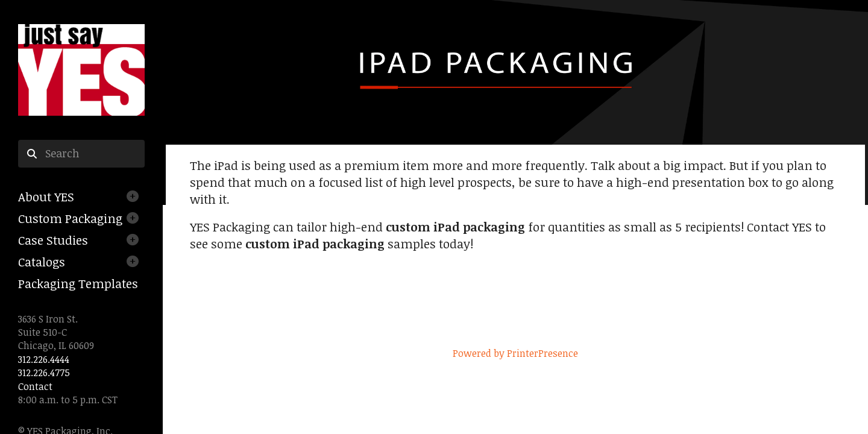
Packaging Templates (78, 283)
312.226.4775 (44, 373)
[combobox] (81, 154)
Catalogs (42, 262)
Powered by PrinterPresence (515, 353)
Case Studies (53, 240)
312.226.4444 (44, 359)
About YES (46, 197)
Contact (35, 386)
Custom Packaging (70, 218)
